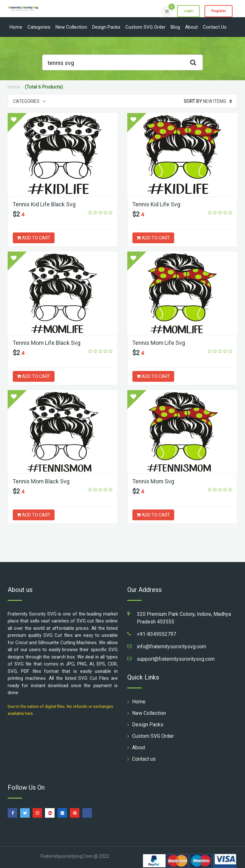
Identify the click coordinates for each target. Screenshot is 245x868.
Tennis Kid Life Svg (156, 204)
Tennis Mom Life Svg (159, 343)
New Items (208, 101)
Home (16, 27)
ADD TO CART (34, 238)
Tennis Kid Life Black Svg (44, 204)
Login (187, 11)
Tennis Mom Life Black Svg (47, 343)
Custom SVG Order (145, 27)
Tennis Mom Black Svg (41, 481)
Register (218, 11)
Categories (39, 27)
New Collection (71, 27)
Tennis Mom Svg (154, 481)
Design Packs (106, 27)
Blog (175, 27)
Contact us (215, 27)
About (191, 27)
